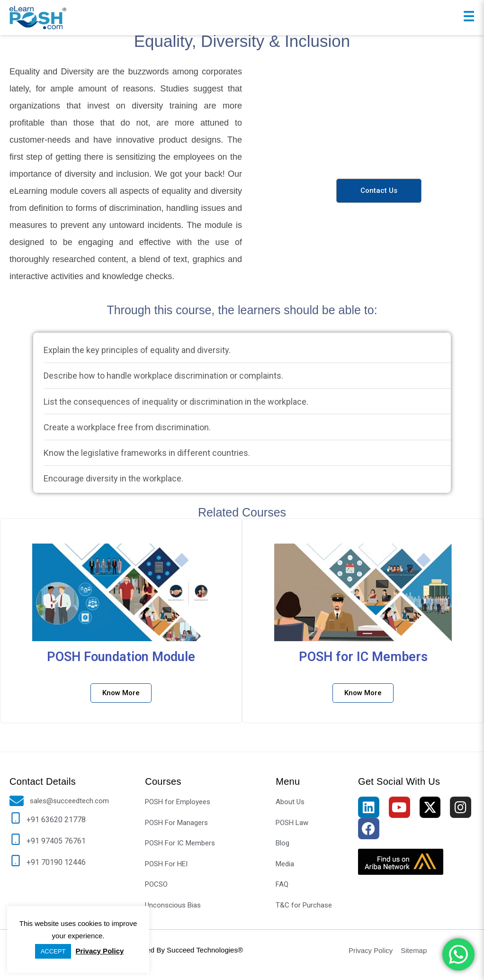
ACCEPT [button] (53, 951)
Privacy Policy (100, 951)
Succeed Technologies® (205, 950)
